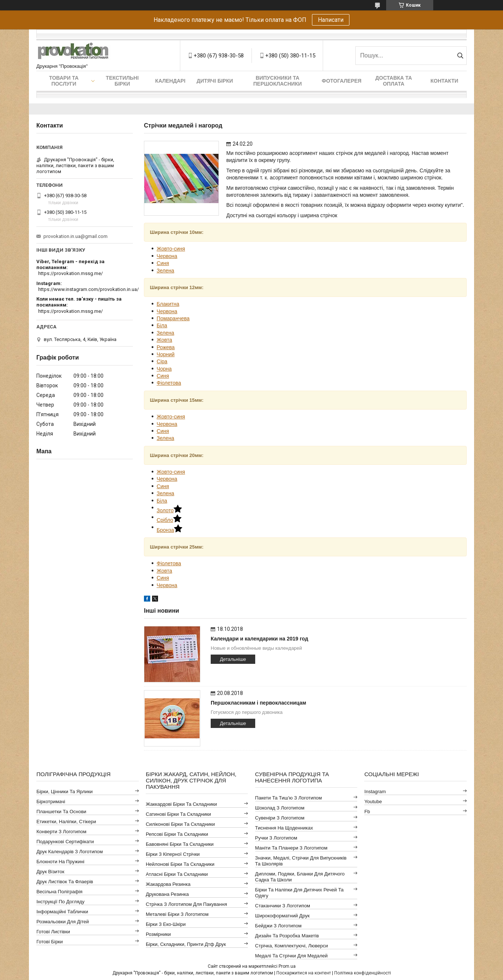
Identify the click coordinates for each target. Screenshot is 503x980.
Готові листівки (53, 932)
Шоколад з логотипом (280, 808)
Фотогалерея (341, 81)
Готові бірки (50, 942)
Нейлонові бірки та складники (180, 864)
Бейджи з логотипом (278, 926)
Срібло (169, 520)
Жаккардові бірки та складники (181, 804)
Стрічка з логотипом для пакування (186, 904)
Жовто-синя (171, 249)
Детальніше (233, 659)
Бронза (169, 530)
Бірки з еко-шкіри (166, 924)
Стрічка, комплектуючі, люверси (292, 946)
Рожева (166, 347)
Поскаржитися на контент (304, 973)
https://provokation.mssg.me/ (70, 273)
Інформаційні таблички (62, 912)
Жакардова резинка (168, 884)
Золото (169, 510)
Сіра (162, 361)
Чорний (165, 354)
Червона (167, 256)
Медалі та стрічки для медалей (292, 956)
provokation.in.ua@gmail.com (75, 236)
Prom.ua (287, 966)
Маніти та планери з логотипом (291, 848)
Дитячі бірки (215, 81)
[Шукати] (460, 56)
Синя (163, 263)
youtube (373, 802)
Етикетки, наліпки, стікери (66, 822)
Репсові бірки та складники (177, 834)
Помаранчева (173, 318)
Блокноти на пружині (60, 862)
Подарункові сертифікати (65, 842)
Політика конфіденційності (363, 973)
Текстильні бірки (122, 81)
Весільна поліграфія (59, 892)
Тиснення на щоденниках (284, 828)
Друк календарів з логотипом (70, 852)
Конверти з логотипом (61, 832)
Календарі (170, 81)
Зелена (165, 271)
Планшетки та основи (61, 812)
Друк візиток (50, 872)
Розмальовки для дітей (63, 922)
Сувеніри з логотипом (280, 818)
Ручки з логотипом (276, 838)
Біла (162, 325)
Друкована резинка (167, 894)
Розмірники (158, 934)
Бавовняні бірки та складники (180, 844)
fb (367, 812)
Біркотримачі (51, 802)
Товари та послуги (64, 81)
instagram (375, 792)
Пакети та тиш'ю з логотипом (289, 798)
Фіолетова (169, 383)
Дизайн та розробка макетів (287, 936)
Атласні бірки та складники (177, 874)
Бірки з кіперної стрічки (173, 854)
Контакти (445, 81)
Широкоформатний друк (282, 916)
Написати (331, 20)
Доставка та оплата (394, 81)
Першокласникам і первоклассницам (258, 703)
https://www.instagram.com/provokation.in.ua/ (88, 289)
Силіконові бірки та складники (180, 824)
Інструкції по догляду (60, 902)
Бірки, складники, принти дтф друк (186, 944)
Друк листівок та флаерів (65, 882)
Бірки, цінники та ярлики (65, 792)
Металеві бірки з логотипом (177, 914)
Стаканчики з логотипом (283, 906)
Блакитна (168, 304)
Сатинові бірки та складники (178, 814)
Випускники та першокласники (278, 81)
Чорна (164, 369)
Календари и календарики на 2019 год (259, 639)
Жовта (164, 340)
